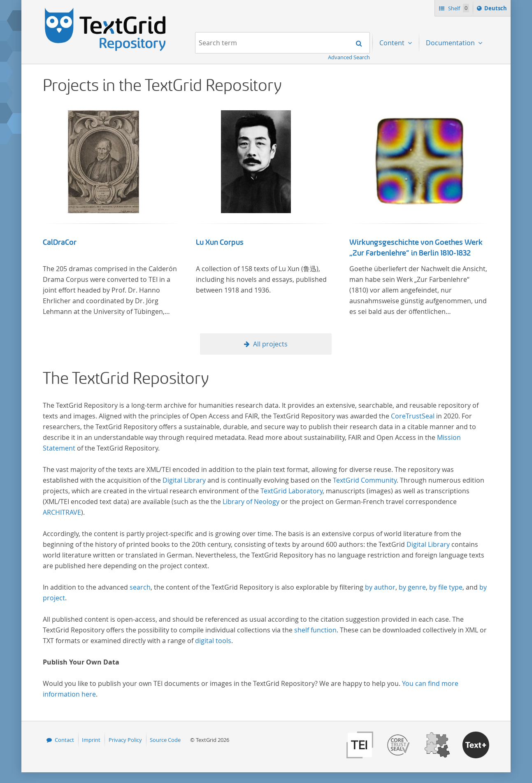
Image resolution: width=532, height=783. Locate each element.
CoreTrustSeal (413, 416)
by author (380, 587)
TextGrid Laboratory (292, 491)
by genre (412, 587)
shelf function (315, 630)
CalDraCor (60, 242)
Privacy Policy (125, 740)
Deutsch (496, 9)
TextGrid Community (365, 480)
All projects (270, 344)
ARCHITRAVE (62, 512)
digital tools (213, 641)
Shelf (458, 8)
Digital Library (184, 480)
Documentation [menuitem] (451, 43)
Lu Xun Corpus (220, 242)
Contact (64, 740)
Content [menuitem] (393, 43)
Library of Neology (251, 502)
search (140, 587)
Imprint (91, 740)
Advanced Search (349, 57)
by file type (446, 587)
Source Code (165, 740)
